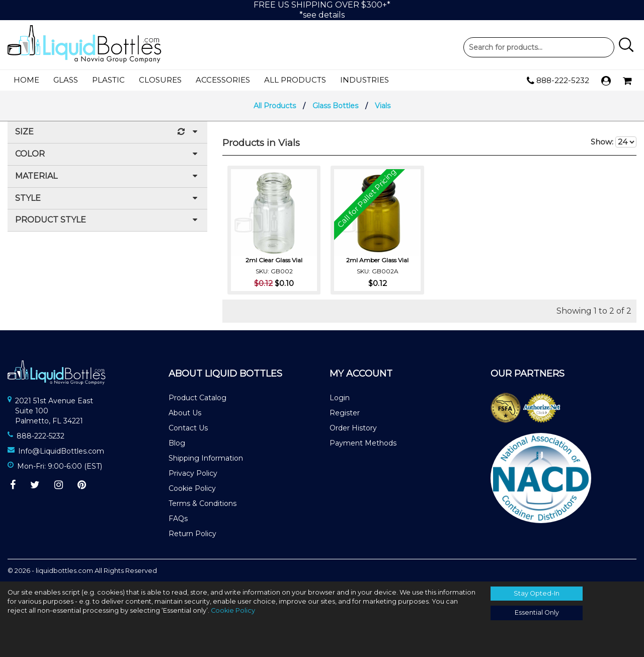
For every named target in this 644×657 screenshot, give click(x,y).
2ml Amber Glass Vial (377, 260)
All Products (295, 80)
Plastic (108, 80)
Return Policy (192, 534)
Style (107, 199)
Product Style (107, 220)
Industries (365, 80)
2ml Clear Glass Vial (274, 260)
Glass (66, 80)
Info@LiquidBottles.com (61, 451)
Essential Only (537, 612)
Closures (160, 80)
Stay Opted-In (537, 593)
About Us (185, 413)
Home (26, 80)
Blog (177, 443)
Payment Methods (363, 443)
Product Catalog (197, 398)
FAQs (178, 519)
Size (107, 132)
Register (345, 413)
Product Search (539, 47)
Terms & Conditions (203, 503)
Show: (614, 142)
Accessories (223, 80)
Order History (353, 428)
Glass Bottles (335, 106)
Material (107, 176)
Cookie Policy (192, 488)
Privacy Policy (193, 473)
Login (340, 398)
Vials (383, 106)
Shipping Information (206, 458)
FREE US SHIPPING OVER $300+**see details (322, 10)
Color (107, 154)
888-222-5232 (558, 81)
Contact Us (188, 428)
